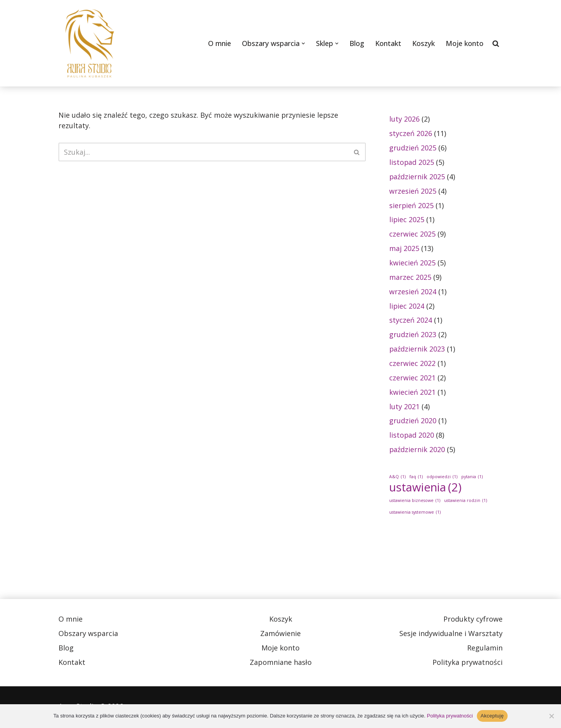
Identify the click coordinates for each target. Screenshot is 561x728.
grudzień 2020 (413, 422)
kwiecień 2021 (412, 393)
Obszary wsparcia (88, 635)
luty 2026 (404, 119)
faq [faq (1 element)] (416, 478)
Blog (356, 43)
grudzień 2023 (413, 335)
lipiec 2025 (407, 220)
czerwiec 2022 (412, 364)
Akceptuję (492, 716)
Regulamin (485, 649)
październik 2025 (417, 177)
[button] (303, 43)
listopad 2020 (412, 436)
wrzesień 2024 (413, 292)
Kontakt (388, 43)
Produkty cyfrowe (473, 620)
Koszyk (423, 43)
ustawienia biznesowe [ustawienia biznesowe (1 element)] (415, 502)
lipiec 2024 (407, 306)
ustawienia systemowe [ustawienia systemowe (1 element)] (415, 513)
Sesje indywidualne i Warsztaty (451, 635)
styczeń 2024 (411, 321)
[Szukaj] (496, 43)
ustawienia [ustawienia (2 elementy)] (425, 489)
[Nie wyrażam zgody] (551, 716)
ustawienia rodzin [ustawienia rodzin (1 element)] (466, 502)
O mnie (219, 43)
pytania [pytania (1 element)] (472, 478)
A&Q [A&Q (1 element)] (397, 478)
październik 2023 (417, 350)
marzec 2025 (410, 277)
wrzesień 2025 (413, 191)
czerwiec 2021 (412, 378)
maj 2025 (404, 249)
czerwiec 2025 (412, 234)
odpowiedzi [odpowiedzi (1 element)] (442, 478)
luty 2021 (404, 407)
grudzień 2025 (413, 148)
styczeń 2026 (411, 133)
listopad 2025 (412, 162)
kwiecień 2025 (412, 263)
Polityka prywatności (467, 664)
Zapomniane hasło (281, 664)
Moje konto (465, 43)
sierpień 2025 (412, 205)
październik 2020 (417, 451)
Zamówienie (280, 635)
